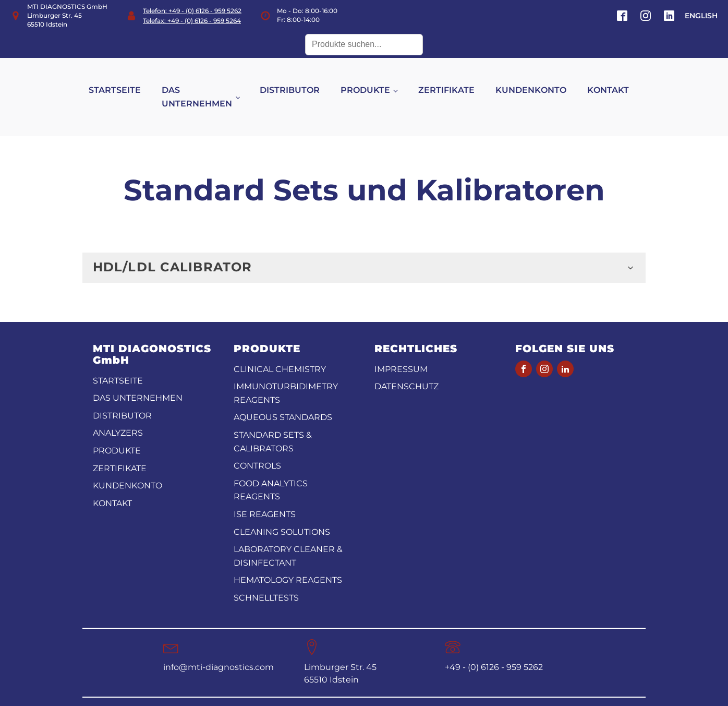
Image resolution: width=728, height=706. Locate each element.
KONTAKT (618, 80)
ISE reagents (265, 494)
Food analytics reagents (271, 470)
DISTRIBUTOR (301, 80)
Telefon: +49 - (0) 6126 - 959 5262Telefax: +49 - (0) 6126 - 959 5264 (192, 16)
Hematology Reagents (288, 560)
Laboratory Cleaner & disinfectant (288, 536)
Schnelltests (266, 577)
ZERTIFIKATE (457, 80)
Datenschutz (407, 367)
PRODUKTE (376, 80)
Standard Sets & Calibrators (273, 421)
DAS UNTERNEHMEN (207, 87)
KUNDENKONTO (541, 80)
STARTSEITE (125, 80)
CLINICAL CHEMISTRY (280, 349)
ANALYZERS (118, 413)
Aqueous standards (283, 397)
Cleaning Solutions (282, 512)
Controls (257, 446)
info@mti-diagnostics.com (219, 647)
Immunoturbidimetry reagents (286, 373)
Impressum (401, 349)
